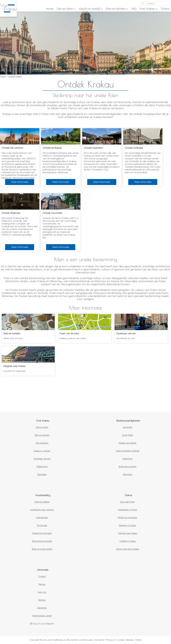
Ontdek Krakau (15, 76)
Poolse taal (42, 525)
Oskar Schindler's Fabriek (128, 451)
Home (50, 9)
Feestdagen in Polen (128, 510)
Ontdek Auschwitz (52, 213)
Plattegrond (42, 467)
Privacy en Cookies (115, 640)
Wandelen (42, 474)
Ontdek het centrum (12, 148)
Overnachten (42, 518)
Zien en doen (66, 9)
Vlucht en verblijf (91, 9)
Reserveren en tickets (42, 541)
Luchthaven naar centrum (42, 510)
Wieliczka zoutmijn (127, 467)
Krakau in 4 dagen (42, 451)
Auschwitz (128, 427)
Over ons (42, 592)
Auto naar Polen (128, 502)
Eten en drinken (117, 9)
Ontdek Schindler (134, 148)
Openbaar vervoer (42, 459)
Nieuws (42, 584)
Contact (42, 576)
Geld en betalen (42, 502)
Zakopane (127, 474)
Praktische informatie (42, 533)
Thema (138, 640)
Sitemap (130, 640)
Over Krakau (148, 9)
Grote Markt (128, 435)
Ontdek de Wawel (52, 148)
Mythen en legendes (127, 518)
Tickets (165, 9)
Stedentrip (42, 608)
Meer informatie (20, 182)
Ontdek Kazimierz (93, 148)
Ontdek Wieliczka (11, 213)
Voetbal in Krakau (128, 541)
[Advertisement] (85, 391)
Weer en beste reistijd (42, 549)
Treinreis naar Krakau (127, 533)
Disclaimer (100, 640)
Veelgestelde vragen (42, 616)
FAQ (134, 9)
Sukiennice (127, 459)
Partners (42, 600)
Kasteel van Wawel (127, 443)
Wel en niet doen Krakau (128, 549)
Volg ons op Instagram (42, 624)
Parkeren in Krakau (128, 525)
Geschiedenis (42, 443)
